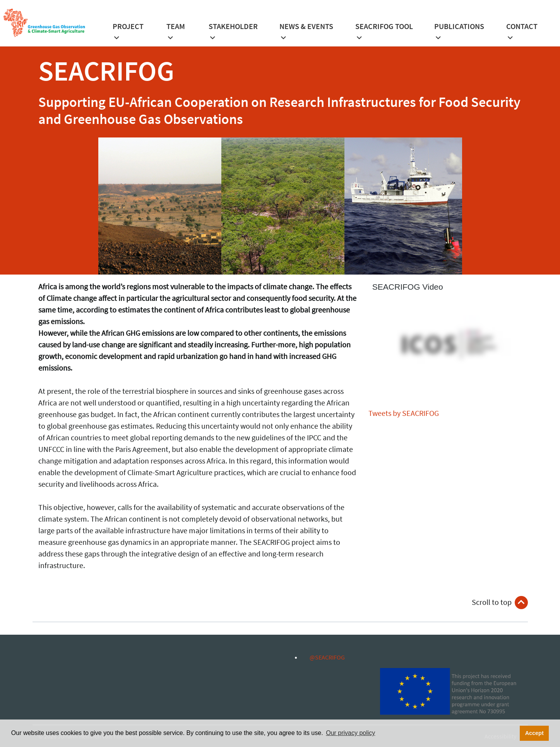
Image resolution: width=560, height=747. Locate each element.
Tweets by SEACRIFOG (404, 413)
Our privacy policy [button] (350, 733)
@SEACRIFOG (323, 657)
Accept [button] (534, 733)
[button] (130, 34)
